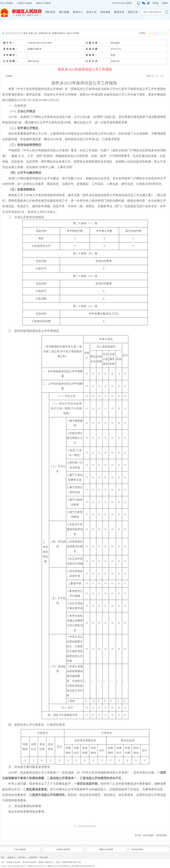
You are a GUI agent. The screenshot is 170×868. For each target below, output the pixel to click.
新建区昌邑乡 (59, 33)
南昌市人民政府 (44, 3)
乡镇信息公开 (45, 33)
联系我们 (22, 858)
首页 (25, 33)
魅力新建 (64, 12)
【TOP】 (138, 835)
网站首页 (50, 12)
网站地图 (44, 858)
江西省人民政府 (24, 3)
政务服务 (105, 12)
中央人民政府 (6, 3)
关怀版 (155, 3)
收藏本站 (12, 858)
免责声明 (33, 858)
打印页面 (149, 835)
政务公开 (92, 12)
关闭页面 (161, 835)
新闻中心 (78, 12)
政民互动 (133, 12)
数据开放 (119, 12)
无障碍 (165, 3)
